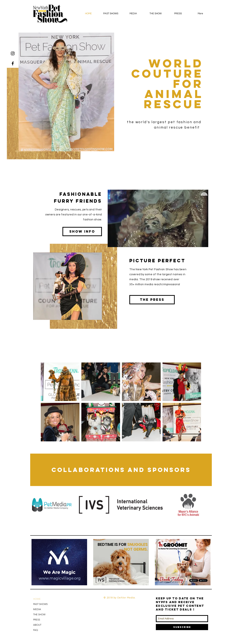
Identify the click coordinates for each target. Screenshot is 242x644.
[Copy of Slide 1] (121, 579)
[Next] (82, 562)
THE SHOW (39, 614)
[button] (111, 14)
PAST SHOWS (40, 604)
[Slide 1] (55, 579)
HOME (37, 599)
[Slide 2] (60, 579)
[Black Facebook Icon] (13, 63)
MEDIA (37, 609)
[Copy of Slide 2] (64, 579)
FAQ (36, 630)
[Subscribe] (182, 627)
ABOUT (37, 625)
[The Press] (152, 300)
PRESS (37, 620)
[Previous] (37, 562)
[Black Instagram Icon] (13, 53)
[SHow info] (82, 232)
